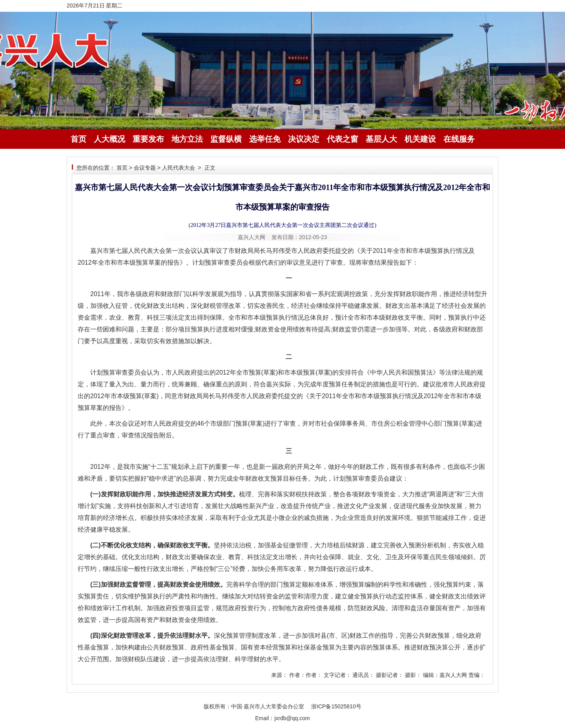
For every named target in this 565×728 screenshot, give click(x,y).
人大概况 (109, 139)
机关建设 (420, 139)
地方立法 (187, 139)
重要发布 (148, 139)
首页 (78, 139)
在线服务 (459, 139)
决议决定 (304, 139)
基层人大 (381, 139)
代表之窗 (343, 139)
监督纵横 (226, 139)
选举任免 (265, 139)
